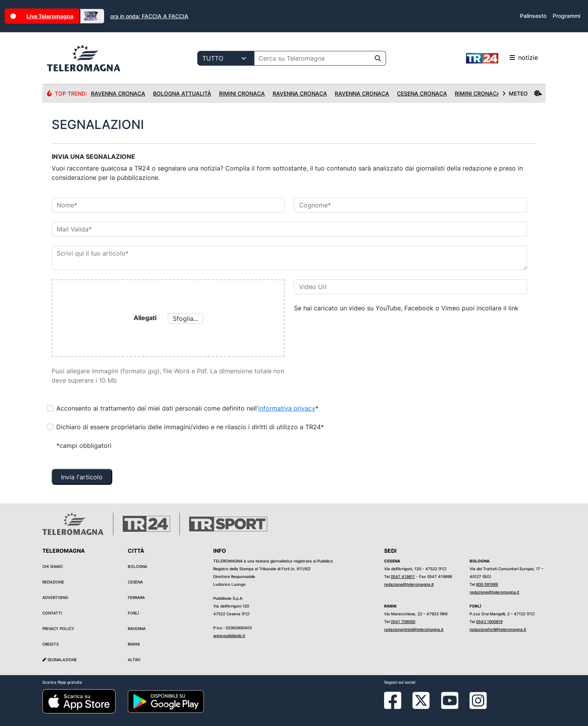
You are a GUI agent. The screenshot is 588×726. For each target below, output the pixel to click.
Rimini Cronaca (242, 93)
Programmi (566, 16)
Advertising (55, 597)
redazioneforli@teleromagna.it (498, 629)
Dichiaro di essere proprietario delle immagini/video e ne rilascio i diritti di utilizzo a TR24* (190, 427)
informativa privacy (287, 408)
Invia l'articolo (82, 477)
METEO (522, 93)
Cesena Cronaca (422, 93)
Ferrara (136, 597)
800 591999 (487, 584)
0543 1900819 (489, 622)
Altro (134, 660)
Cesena (135, 582)
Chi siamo (53, 566)
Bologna (137, 566)
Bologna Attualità (182, 93)
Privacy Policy (58, 629)
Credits (50, 644)
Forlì (133, 613)
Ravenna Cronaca (118, 93)
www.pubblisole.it (229, 635)
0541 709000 (403, 622)
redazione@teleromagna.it (409, 584)
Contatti (52, 613)
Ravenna (137, 629)
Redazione (53, 582)
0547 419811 (403, 576)
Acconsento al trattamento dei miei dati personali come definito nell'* (187, 408)
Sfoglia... (185, 319)
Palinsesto (533, 16)
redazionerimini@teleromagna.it (414, 629)
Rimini (134, 644)
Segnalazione (60, 660)
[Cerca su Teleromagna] (312, 58)
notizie (502, 58)
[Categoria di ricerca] (226, 58)
